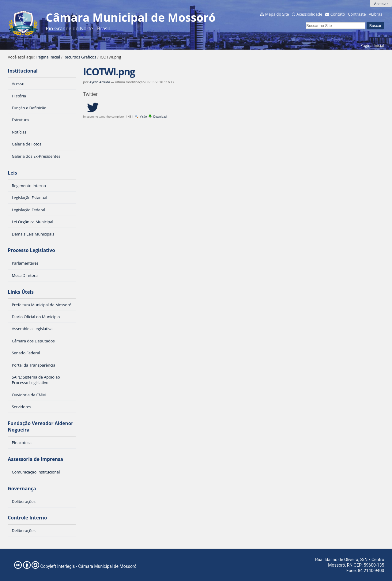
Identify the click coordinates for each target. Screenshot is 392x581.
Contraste (357, 14)
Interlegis (66, 566)
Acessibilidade (309, 14)
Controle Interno (28, 518)
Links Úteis (21, 292)
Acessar (381, 4)
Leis (13, 173)
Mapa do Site (277, 14)
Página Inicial (372, 45)
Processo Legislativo (32, 250)
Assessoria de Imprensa (36, 459)
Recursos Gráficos (80, 57)
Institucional (23, 71)
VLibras (375, 14)
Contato (338, 14)
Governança (22, 489)
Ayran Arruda (100, 82)
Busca (306, 21)
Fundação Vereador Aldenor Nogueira (41, 427)
